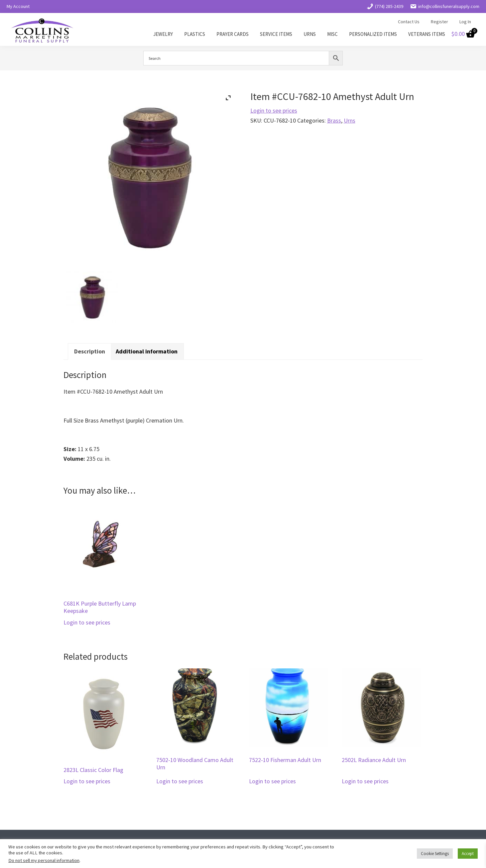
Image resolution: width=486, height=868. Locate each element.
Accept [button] (468, 854)
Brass (334, 120)
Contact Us (409, 22)
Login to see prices (274, 110)
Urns (350, 120)
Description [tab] (90, 351)
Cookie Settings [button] (435, 854)
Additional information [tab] (147, 351)
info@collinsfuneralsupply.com (445, 6)
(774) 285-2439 (385, 6)
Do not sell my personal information (44, 860)
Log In (465, 22)
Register (439, 22)
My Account (18, 6)
